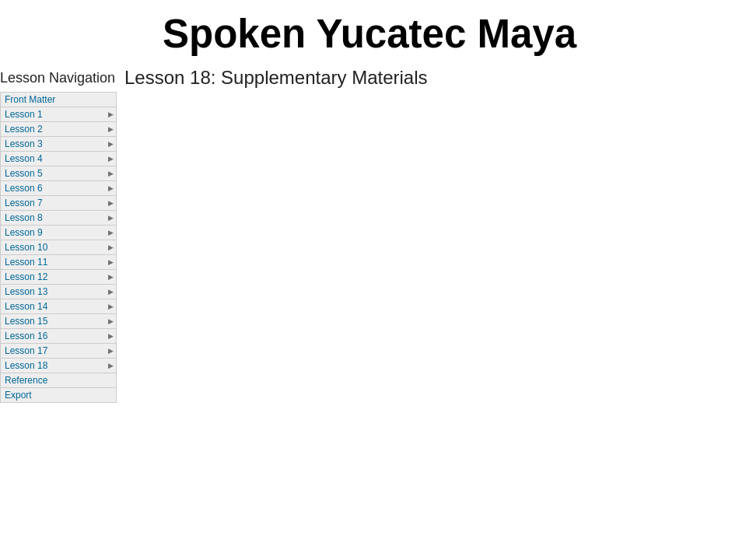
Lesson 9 (24, 233)
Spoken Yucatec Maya (369, 34)
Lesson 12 (26, 277)
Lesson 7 (24, 203)
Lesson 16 (26, 336)
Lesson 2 (24, 129)
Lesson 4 (24, 159)
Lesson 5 (24, 173)
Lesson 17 (26, 351)
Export (18, 395)
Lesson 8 (24, 218)
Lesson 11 (26, 262)
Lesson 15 (26, 321)
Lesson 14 (26, 306)
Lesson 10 (26, 247)
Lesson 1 (24, 114)
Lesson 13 (26, 292)
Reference (26, 380)
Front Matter (30, 100)
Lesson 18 (26, 366)
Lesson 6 (24, 188)
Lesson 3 (24, 144)
